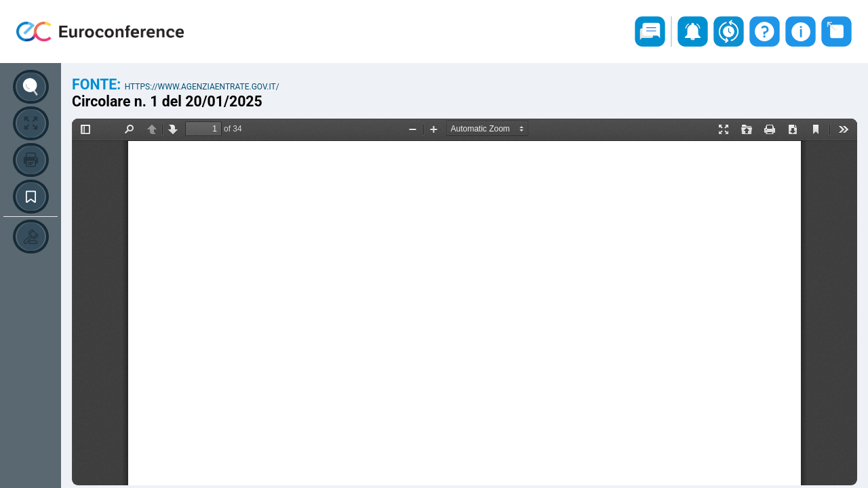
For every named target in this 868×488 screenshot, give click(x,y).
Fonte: (98, 84)
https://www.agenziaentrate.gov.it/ (202, 87)
